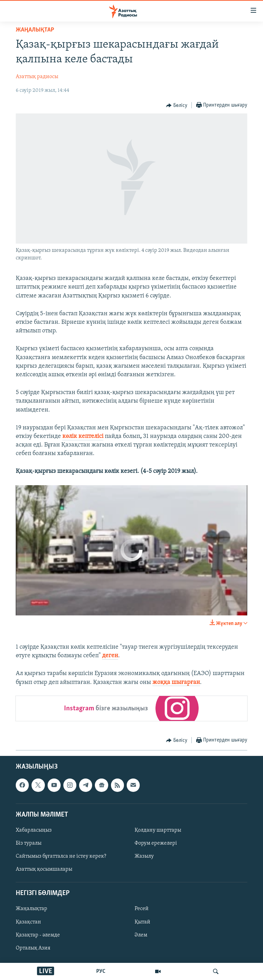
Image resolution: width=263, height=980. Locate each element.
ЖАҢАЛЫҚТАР (35, 30)
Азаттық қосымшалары (44, 869)
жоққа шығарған (176, 682)
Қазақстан (28, 922)
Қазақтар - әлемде (38, 935)
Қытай (142, 922)
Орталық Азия (33, 948)
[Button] (177, 106)
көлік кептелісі (83, 436)
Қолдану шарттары (158, 830)
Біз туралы (29, 843)
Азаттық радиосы (37, 77)
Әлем (141, 935)
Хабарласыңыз (34, 830)
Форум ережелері (156, 843)
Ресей (142, 909)
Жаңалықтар (32, 909)
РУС (101, 971)
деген (110, 656)
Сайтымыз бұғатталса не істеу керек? (61, 856)
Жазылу (144, 856)
